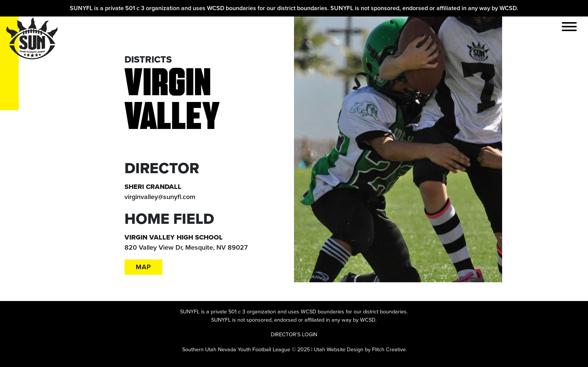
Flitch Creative (389, 350)
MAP (143, 267)
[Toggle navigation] (569, 28)
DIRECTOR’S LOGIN (294, 335)
